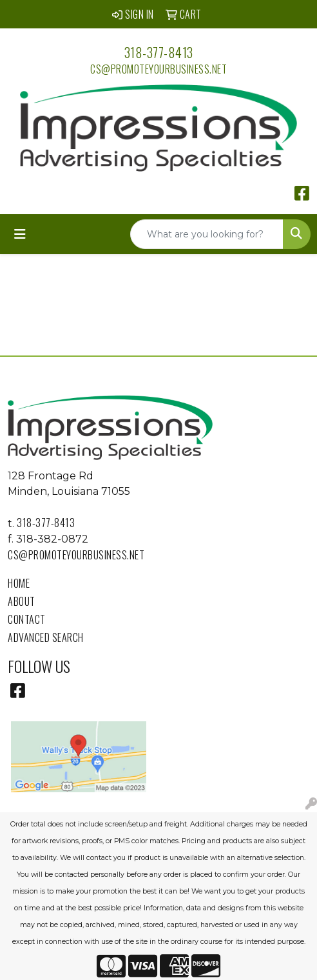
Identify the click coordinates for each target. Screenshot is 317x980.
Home (19, 583)
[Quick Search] (207, 234)
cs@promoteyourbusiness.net (158, 69)
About (22, 601)
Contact (27, 619)
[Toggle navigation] (20, 234)
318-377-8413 (159, 52)
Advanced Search (46, 637)
